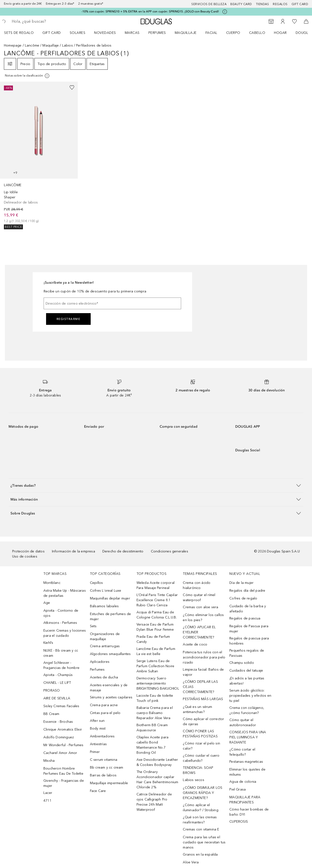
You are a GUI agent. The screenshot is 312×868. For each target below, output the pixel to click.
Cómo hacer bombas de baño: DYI (249, 812)
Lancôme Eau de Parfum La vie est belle (156, 651)
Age (47, 603)
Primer (95, 752)
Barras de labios (103, 775)
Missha (49, 761)
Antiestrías (98, 744)
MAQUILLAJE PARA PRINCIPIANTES (245, 800)
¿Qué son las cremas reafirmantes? (200, 820)
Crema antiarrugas (105, 646)
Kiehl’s (48, 643)
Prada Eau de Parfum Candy (153, 639)
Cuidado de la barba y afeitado (248, 609)
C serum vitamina (104, 760)
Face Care (98, 791)
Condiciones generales (170, 551)
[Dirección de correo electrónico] (112, 303)
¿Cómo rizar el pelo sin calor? (201, 746)
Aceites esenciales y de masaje (109, 688)
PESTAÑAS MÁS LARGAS (203, 699)
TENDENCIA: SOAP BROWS (198, 770)
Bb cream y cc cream (107, 767)
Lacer (48, 793)
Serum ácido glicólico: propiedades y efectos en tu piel (250, 696)
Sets (93, 626)
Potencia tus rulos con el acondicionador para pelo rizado (204, 657)
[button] (156, 485)
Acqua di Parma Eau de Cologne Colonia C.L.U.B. (157, 615)
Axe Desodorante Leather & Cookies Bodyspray (157, 762)
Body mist (98, 728)
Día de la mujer (241, 583)
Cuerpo (233, 33)
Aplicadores (100, 662)
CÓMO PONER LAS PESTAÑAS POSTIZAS (200, 734)
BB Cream (51, 714)
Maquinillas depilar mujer (110, 598)
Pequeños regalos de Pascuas (247, 653)
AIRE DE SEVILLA (57, 698)
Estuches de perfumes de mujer (111, 617)
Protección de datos (28, 551)
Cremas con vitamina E (201, 829)
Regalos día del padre (247, 591)
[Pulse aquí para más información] (225, 12)
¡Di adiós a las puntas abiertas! (247, 681)
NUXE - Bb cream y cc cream (61, 653)
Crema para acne (104, 705)
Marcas (132, 33)
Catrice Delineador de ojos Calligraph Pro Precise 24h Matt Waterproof (154, 802)
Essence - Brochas (58, 722)
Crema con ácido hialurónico (197, 585)
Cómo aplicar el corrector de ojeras (203, 722)
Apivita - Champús (58, 675)
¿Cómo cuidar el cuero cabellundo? (201, 758)
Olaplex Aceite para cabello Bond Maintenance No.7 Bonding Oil (153, 745)
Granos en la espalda (200, 854)
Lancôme (32, 45)
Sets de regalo (19, 33)
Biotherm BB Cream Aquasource (152, 728)
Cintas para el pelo (105, 713)
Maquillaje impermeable (109, 783)
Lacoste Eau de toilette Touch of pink (155, 698)
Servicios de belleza (209, 4)
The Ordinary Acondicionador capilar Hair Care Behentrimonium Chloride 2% (157, 780)
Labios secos (193, 780)
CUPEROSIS (239, 822)
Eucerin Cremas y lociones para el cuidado (65, 633)
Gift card (300, 4)
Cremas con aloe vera (200, 607)
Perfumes (157, 33)
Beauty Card (241, 4)
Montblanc (52, 583)
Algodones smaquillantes (110, 654)
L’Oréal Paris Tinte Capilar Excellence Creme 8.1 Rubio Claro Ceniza (157, 600)
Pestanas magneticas (246, 762)
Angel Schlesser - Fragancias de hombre (61, 665)
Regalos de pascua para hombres (249, 641)
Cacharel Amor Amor (60, 753)
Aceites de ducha (104, 677)
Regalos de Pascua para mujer (249, 629)
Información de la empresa (73, 551)
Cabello (257, 33)
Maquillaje (186, 33)
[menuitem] (22, 33)
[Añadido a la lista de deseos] (72, 87)
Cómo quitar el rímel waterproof (199, 598)
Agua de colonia (243, 782)
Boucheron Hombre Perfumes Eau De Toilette (63, 771)
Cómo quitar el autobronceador (243, 723)
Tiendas (263, 4)
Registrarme (68, 319)
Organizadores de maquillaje (105, 637)
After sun (97, 721)
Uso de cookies (25, 556)
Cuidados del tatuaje (246, 670)
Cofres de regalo (243, 598)
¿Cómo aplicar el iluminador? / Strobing (200, 808)
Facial (211, 33)
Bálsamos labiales (104, 606)
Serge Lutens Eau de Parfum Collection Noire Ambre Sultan (156, 666)
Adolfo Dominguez (59, 737)
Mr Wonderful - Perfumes (63, 745)
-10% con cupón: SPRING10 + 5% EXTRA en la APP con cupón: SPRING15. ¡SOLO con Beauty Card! (150, 11)
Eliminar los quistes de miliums (247, 772)
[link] (39, 155)
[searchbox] (48, 21)
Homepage (13, 45)
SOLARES (78, 33)
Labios (68, 45)
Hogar (280, 33)
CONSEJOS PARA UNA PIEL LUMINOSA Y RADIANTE (248, 737)
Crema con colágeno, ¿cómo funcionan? (247, 710)
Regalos (280, 4)
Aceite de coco (195, 644)
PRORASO (52, 690)
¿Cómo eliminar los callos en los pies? (203, 617)
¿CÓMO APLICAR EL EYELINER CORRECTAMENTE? (199, 632)
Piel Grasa (238, 789)
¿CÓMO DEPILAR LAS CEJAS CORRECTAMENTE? (200, 687)
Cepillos (97, 583)
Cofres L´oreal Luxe (106, 591)
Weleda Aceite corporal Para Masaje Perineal (156, 585)
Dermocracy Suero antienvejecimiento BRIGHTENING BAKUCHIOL (158, 683)
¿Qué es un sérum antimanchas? (197, 709)
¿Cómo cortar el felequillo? (242, 752)
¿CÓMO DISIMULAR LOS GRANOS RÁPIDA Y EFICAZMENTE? (203, 793)
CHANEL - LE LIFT (57, 683)
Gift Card (52, 33)
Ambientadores (102, 736)
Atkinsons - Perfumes (60, 623)
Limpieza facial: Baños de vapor (203, 672)
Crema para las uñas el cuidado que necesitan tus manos (204, 842)
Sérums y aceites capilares (111, 697)
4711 (47, 801)
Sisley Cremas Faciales (61, 706)
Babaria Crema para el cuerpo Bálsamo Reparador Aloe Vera (155, 713)
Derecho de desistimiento (123, 551)
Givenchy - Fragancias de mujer (64, 783)
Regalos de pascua (245, 618)
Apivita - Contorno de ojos (61, 613)
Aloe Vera (191, 862)
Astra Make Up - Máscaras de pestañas (65, 593)
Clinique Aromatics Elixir (63, 729)
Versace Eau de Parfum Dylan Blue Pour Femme (155, 627)
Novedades (105, 33)
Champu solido (242, 663)
